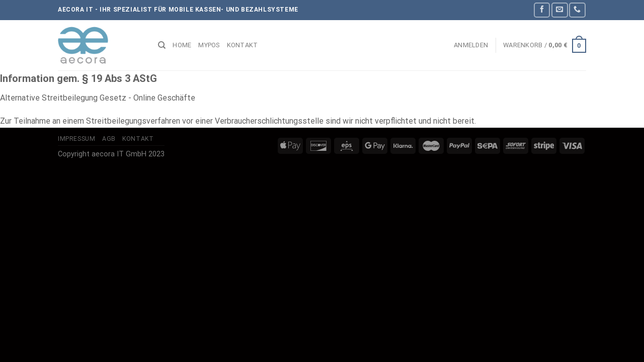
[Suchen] (162, 45)
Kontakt (243, 45)
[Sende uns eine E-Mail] (559, 10)
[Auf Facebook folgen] (542, 10)
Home (182, 45)
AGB (109, 139)
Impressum (77, 139)
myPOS (209, 45)
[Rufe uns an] (577, 10)
